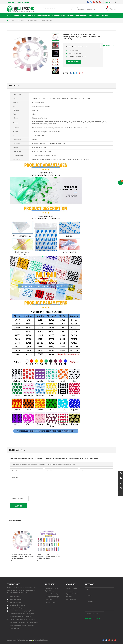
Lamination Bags (81, 16)
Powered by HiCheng (41, 640)
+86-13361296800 (74, 51)
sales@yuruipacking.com (77, 56)
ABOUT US (92, 16)
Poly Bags (70, 16)
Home (12, 20)
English (108, 2)
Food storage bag (90, 10)
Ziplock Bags (31, 16)
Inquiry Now (75, 62)
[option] (30, 54)
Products (21, 20)
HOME (9, 16)
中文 (115, 2)
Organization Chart (72, 594)
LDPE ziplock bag (79, 10)
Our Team (69, 597)
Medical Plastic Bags (44, 16)
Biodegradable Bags (59, 16)
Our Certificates (71, 600)
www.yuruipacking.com (18, 608)
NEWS (99, 16)
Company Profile (71, 588)
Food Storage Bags (19, 16)
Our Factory (70, 591)
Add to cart (110, 46)
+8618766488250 (15, 596)
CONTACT (106, 16)
